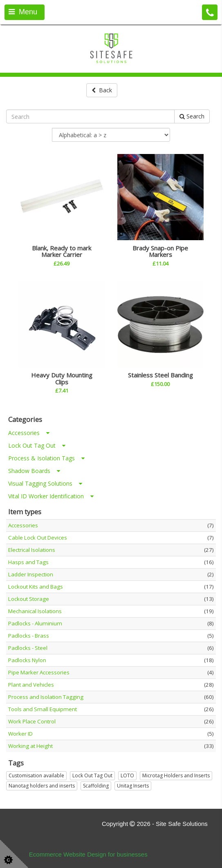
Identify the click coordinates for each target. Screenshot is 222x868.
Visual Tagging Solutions (45, 483)
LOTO (127, 775)
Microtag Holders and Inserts (176, 775)
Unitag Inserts (133, 786)
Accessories (29, 433)
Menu (23, 12)
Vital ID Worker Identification (51, 496)
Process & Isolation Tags (46, 458)
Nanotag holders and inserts (42, 786)
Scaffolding (96, 786)
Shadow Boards (34, 471)
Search (192, 116)
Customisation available (36, 775)
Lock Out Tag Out (37, 445)
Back (102, 90)
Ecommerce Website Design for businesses (88, 854)
